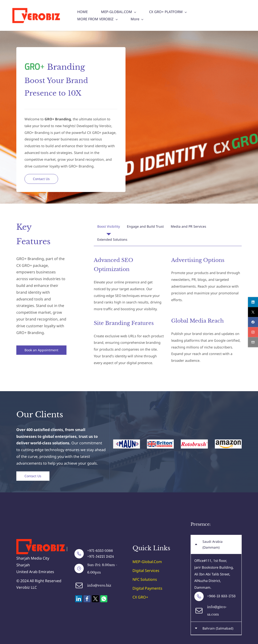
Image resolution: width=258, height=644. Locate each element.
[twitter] (253, 312)
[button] (109, 227)
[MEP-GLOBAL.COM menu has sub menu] (119, 16)
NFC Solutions (145, 580)
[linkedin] (253, 302)
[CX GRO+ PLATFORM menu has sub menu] (168, 16)
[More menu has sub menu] (206, 16)
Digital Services (146, 571)
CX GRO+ (140, 597)
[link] (47, 543)
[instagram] (253, 332)
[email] (253, 342)
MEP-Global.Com (147, 562)
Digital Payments (147, 588)
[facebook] (253, 322)
